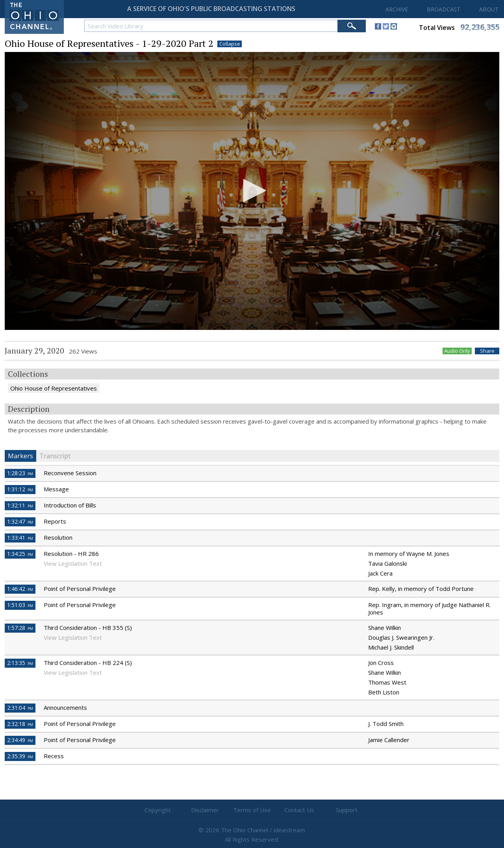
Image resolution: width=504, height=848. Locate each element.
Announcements (65, 707)
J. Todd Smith (386, 724)
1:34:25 (20, 554)
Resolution (58, 537)
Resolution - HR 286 (71, 554)
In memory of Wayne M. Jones (409, 554)
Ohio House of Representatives (54, 388)
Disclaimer (205, 810)
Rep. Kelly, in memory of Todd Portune (421, 589)
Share (487, 351)
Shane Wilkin (384, 628)
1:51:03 (20, 605)
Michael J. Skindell (391, 647)
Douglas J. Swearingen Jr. (401, 637)
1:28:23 (20, 473)
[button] (252, 191)
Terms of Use (252, 810)
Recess (54, 756)
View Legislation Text (73, 563)
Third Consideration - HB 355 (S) (88, 628)
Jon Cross (381, 663)
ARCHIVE (397, 9)
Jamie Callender (389, 740)
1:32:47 (20, 521)
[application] (252, 191)
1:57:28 (20, 628)
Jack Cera (380, 573)
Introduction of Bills (70, 505)
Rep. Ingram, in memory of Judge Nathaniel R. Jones (429, 608)
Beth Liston (384, 692)
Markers (20, 456)
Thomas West (387, 682)
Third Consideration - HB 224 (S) (88, 663)
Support (347, 810)
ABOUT (489, 9)
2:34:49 (20, 740)
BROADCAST (444, 9)
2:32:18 (20, 724)
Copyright (158, 810)
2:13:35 (20, 663)
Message (56, 489)
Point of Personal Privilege (80, 589)
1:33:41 (20, 538)
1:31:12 (20, 489)
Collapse (230, 44)
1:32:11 (20, 505)
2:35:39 (20, 756)
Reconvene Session (70, 473)
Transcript (55, 456)
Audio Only (457, 351)
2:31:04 (20, 708)
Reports (55, 521)
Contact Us (299, 810)
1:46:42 (20, 589)
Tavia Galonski (387, 563)
